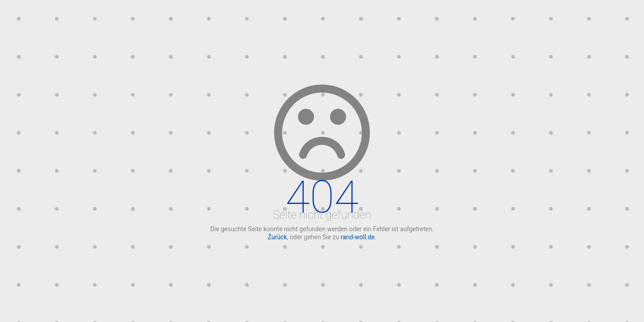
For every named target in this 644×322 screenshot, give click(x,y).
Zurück (278, 237)
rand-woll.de (358, 237)
